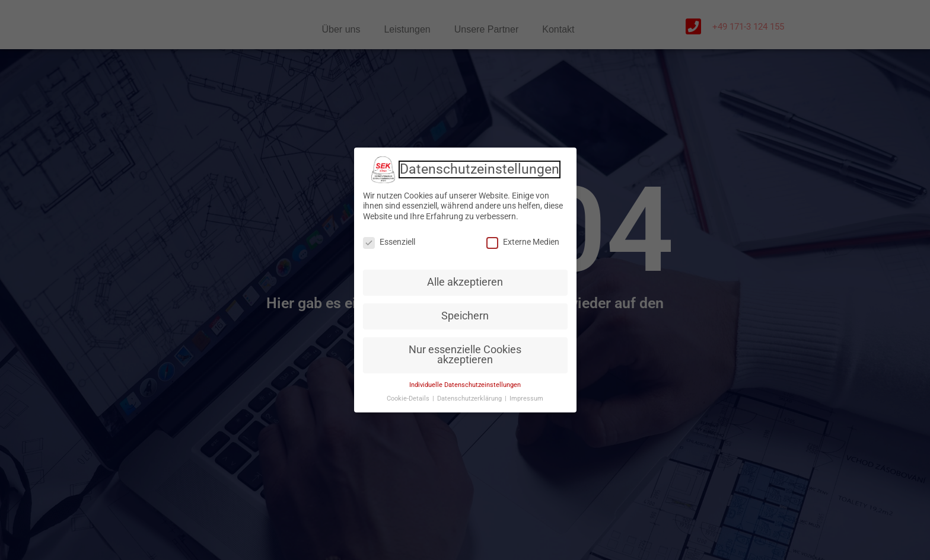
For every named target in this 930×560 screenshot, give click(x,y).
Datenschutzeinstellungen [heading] (480, 169)
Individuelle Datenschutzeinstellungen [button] (465, 385)
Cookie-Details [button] (409, 399)
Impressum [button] (526, 399)
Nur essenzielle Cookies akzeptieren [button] (465, 355)
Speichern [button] (465, 316)
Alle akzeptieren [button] (465, 282)
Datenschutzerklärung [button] (470, 399)
